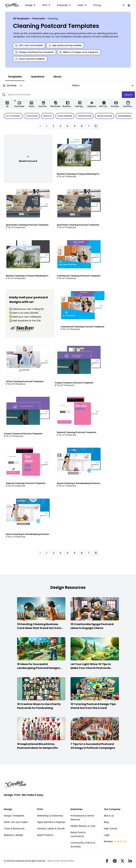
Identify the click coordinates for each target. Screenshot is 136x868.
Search (128, 95)
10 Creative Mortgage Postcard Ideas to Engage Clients (92, 626)
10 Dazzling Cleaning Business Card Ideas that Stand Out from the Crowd (39, 628)
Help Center (111, 829)
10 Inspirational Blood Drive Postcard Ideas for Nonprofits (37, 746)
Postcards (39, 19)
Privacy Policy (68, 861)
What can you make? (16, 822)
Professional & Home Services (82, 818)
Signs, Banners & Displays (51, 822)
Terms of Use (53, 861)
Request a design (14, 835)
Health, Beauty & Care (83, 826)
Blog (106, 822)
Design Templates (14, 816)
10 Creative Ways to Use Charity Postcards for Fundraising (39, 706)
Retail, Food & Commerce (78, 834)
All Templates (21, 19)
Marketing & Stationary (50, 816)
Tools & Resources (14, 829)
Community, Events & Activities (83, 845)
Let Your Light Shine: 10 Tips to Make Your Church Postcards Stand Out (91, 668)
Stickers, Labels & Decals (51, 829)
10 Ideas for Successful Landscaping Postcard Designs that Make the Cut (39, 668)
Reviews (115, 841)
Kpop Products (45, 835)
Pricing (97, 5)
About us (109, 816)
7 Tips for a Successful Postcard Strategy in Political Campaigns (93, 746)
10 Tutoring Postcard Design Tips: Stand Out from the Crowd (93, 706)
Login (107, 835)
